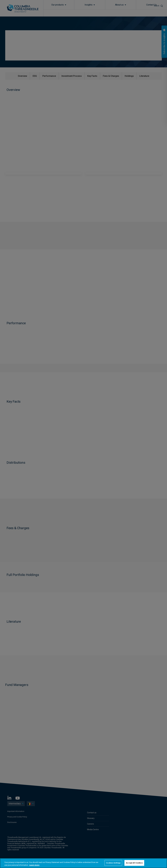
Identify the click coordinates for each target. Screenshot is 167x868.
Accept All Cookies (134, 863)
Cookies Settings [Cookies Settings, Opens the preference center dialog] (113, 863)
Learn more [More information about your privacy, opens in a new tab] (34, 865)
